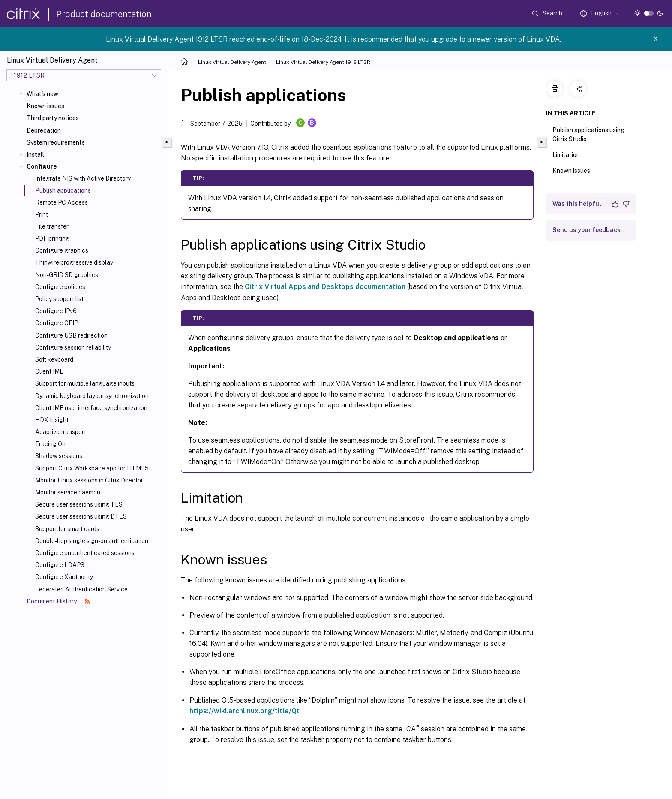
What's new (42, 94)
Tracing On (50, 444)
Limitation (571, 154)
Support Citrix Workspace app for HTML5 (92, 468)
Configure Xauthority (64, 577)
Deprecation (44, 130)
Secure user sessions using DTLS (81, 516)
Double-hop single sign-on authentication (92, 541)
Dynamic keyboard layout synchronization (92, 396)
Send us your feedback (586, 230)
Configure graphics (62, 250)
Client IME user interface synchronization (91, 408)
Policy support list (59, 299)
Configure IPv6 (56, 311)
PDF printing (52, 238)
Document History (58, 601)
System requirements (56, 142)
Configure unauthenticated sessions (85, 553)
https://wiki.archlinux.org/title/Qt (244, 711)
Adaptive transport (61, 432)
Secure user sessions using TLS (79, 504)
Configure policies (60, 287)
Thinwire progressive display (74, 262)
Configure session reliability (73, 347)
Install (35, 154)
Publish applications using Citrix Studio (588, 134)
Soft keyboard (54, 359)
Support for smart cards (67, 529)
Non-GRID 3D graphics (67, 275)
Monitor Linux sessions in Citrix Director (89, 480)
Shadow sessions (59, 456)
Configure (42, 166)
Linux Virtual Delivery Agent (232, 62)
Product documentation (104, 14)
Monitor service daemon (68, 492)
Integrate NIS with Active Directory (83, 178)
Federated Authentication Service (81, 589)
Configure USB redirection (71, 335)
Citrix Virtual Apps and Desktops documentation (325, 287)
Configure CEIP (57, 323)
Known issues (45, 106)
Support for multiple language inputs (85, 383)
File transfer (52, 226)
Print (42, 214)
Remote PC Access (61, 202)
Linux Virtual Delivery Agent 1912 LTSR (323, 62)
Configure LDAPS (60, 565)
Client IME (49, 371)
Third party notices (53, 118)
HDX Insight (52, 420)
